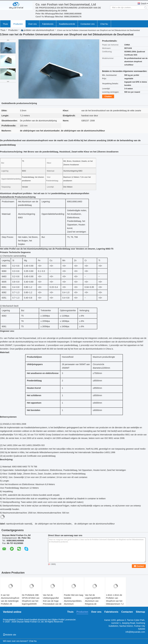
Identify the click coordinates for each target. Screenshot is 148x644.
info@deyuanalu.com (135, 632)
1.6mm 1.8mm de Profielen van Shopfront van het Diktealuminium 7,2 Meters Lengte (115, 601)
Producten (18, 24)
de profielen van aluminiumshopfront (37, 30)
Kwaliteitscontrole (67, 24)
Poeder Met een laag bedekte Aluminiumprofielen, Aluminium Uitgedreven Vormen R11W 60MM (74, 602)
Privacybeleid (9, 620)
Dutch (144, 4)
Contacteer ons (88, 24)
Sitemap (140, 612)
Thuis (5, 24)
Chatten (108, 96)
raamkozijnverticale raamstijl (19, 524)
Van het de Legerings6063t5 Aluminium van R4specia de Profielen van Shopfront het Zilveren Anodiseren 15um (94, 605)
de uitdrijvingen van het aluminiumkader (53, 524)
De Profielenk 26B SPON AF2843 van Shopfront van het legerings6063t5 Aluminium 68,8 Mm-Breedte (31, 602)
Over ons (32, 24)
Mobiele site (10, 635)
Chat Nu (104, 24)
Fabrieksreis (48, 24)
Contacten (127, 612)
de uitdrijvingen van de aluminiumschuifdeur (94, 524)
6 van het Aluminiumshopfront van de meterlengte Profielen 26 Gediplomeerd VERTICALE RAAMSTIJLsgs (10, 604)
